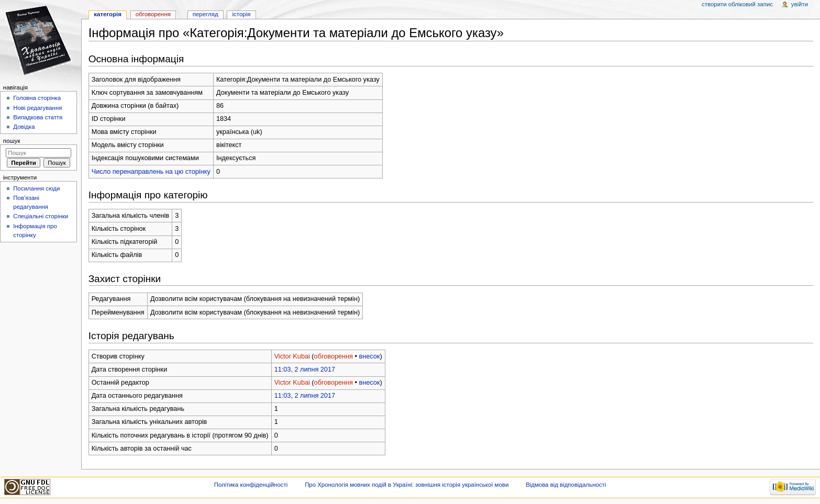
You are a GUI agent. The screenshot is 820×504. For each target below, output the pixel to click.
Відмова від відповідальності (566, 485)
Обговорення (153, 14)
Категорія (108, 14)
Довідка (24, 127)
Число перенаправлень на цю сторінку (151, 172)
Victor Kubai (292, 356)
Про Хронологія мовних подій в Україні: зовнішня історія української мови (407, 485)
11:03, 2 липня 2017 (305, 369)
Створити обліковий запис (737, 4)
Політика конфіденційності (251, 485)
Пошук (12, 141)
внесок (369, 356)
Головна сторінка (37, 98)
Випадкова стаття (38, 117)
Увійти (800, 4)
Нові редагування (37, 108)
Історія (242, 14)
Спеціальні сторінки (41, 216)
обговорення (334, 356)
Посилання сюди (36, 188)
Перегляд (206, 14)
